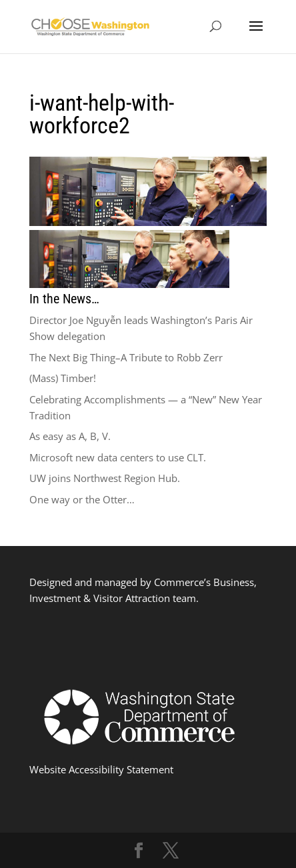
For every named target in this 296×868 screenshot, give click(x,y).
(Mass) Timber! (63, 378)
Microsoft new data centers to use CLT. (118, 457)
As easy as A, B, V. (70, 436)
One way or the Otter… (82, 499)
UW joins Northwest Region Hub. (105, 478)
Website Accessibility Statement (101, 769)
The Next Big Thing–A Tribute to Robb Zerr (126, 357)
